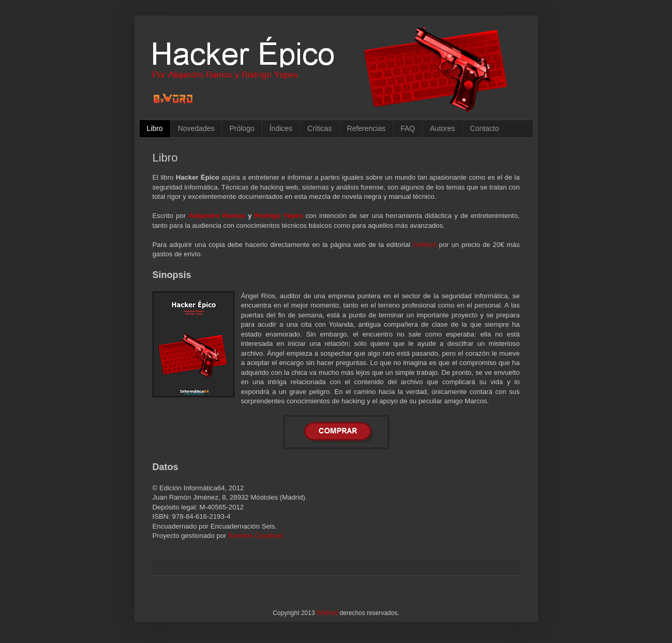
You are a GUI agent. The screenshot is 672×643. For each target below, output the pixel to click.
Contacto (485, 128)
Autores (442, 128)
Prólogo (242, 128)
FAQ (408, 128)
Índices (281, 128)
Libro (155, 128)
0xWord (424, 245)
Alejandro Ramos (217, 216)
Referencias (367, 128)
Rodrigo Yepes (279, 216)
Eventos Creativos (256, 536)
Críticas (319, 128)
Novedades (196, 128)
